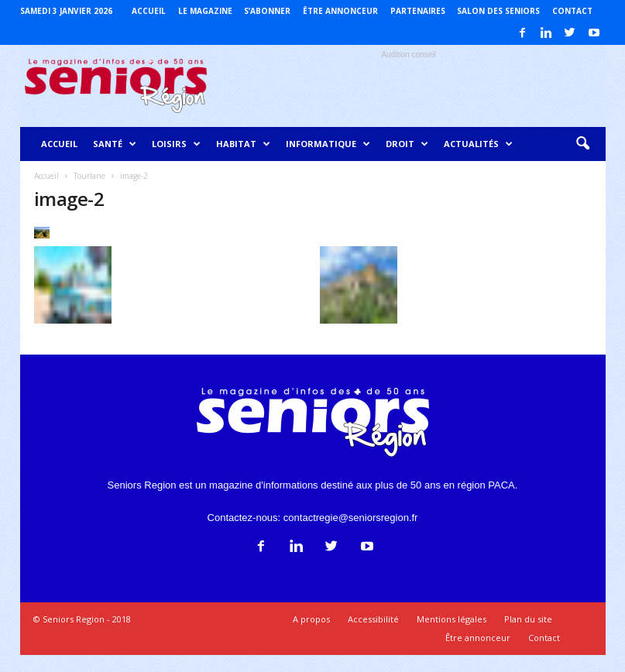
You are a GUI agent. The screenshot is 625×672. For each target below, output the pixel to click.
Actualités (478, 144)
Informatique (328, 144)
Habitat (243, 144)
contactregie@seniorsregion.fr (351, 518)
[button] (582, 144)
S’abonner (267, 11)
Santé (115, 144)
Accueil (149, 11)
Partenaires (418, 11)
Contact (572, 11)
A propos (311, 619)
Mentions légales (452, 619)
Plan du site (528, 619)
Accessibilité (373, 619)
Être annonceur (340, 11)
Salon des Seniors (498, 11)
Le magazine (205, 11)
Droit (407, 144)
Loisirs (176, 144)
